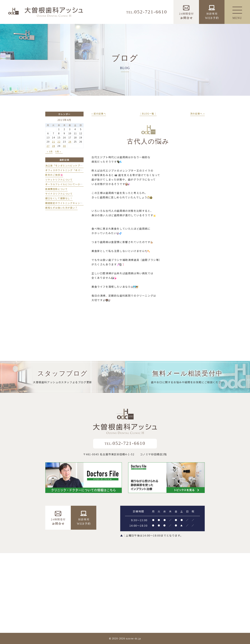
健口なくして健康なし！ (59, 198)
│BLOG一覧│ (148, 114)
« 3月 (50, 151)
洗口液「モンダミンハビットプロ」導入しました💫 (74, 166)
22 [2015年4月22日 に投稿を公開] (59, 142)
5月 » (58, 151)
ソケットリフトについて (59, 180)
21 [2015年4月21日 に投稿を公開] (53, 142)
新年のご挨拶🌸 (54, 175)
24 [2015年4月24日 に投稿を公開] (70, 142)
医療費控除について (56, 189)
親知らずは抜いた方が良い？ (61, 208)
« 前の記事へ (99, 114)
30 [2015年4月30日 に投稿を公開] (64, 146)
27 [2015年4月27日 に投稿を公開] (48, 146)
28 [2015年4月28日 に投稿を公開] (53, 146)
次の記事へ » (197, 114)
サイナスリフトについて (59, 194)
